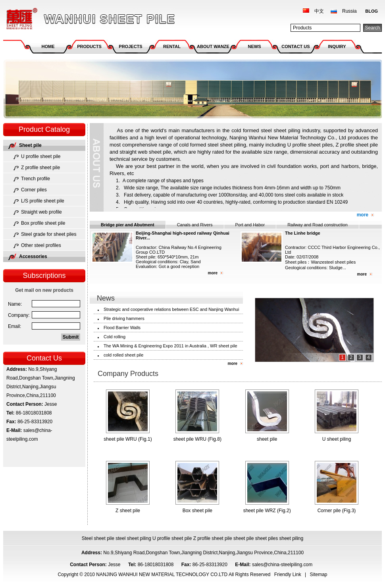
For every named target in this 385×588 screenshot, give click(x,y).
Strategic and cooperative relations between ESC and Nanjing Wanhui (171, 309)
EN (330, 202)
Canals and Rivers (195, 225)
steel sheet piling (133, 538)
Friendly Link (288, 575)
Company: (19, 315)
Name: (15, 304)
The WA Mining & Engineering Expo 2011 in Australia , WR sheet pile (170, 346)
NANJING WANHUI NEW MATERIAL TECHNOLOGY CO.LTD (89, 19)
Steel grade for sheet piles (49, 234)
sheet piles (267, 538)
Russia (349, 11)
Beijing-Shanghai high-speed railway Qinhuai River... (183, 235)
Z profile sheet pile (40, 168)
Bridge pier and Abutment (128, 225)
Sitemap (319, 575)
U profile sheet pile (41, 156)
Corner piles (34, 190)
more (363, 215)
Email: (14, 326)
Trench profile (36, 179)
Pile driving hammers (124, 318)
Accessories (33, 256)
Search (372, 28)
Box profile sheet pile (43, 223)
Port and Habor (250, 225)
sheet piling (292, 538)
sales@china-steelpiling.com (283, 565)
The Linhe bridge (303, 233)
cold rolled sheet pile (123, 355)
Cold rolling (115, 337)
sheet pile (244, 538)
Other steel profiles (41, 245)
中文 (319, 11)
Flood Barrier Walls (122, 328)
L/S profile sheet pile (43, 201)
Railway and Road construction (318, 225)
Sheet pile (30, 145)
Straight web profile (41, 212)
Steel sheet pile (98, 538)
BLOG (372, 11)
